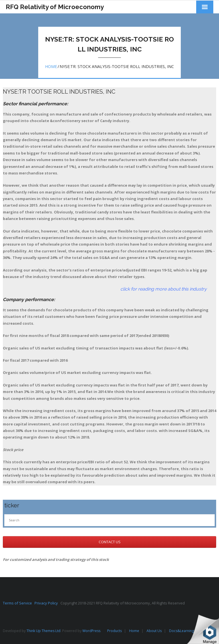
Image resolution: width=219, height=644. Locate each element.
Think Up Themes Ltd (43, 631)
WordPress (91, 631)
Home (51, 66)
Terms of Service (19, 603)
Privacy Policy (47, 603)
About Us (154, 631)
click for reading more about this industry (105, 289)
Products (114, 631)
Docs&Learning (182, 631)
